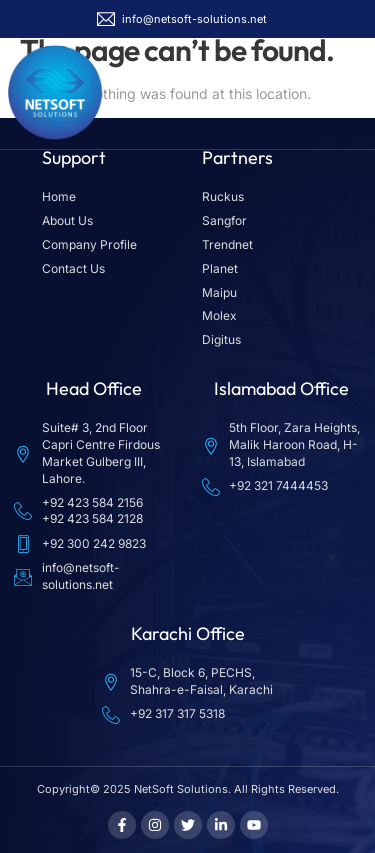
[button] (347, 94)
